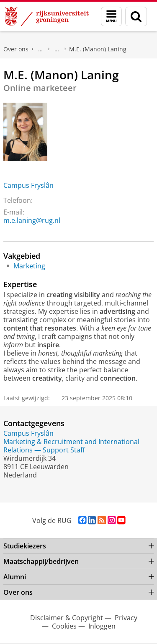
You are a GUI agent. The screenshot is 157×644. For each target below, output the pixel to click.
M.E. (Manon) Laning (98, 49)
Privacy (126, 618)
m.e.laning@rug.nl (32, 220)
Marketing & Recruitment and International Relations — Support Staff (71, 446)
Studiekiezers (25, 546)
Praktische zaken (41, 49)
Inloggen (102, 626)
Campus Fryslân (28, 185)
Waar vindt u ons (57, 49)
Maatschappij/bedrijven (41, 561)
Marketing (29, 266)
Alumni (15, 577)
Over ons (16, 49)
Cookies (64, 626)
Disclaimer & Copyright (67, 618)
